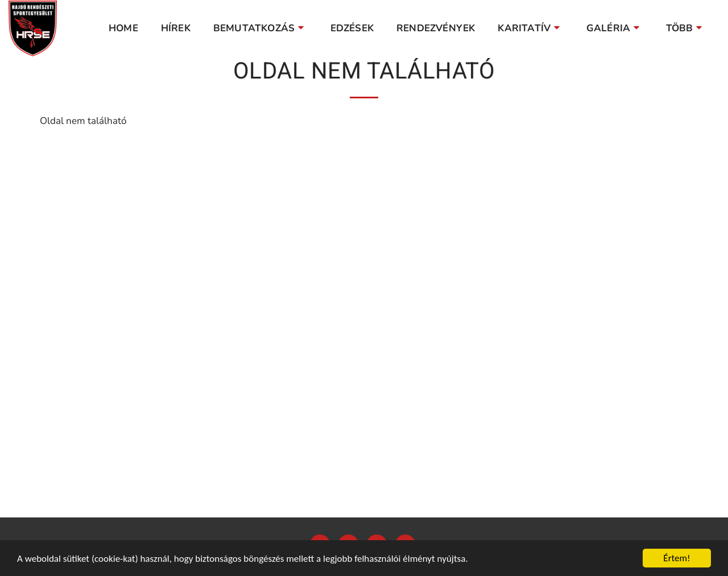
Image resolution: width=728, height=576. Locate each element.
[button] (260, 28)
